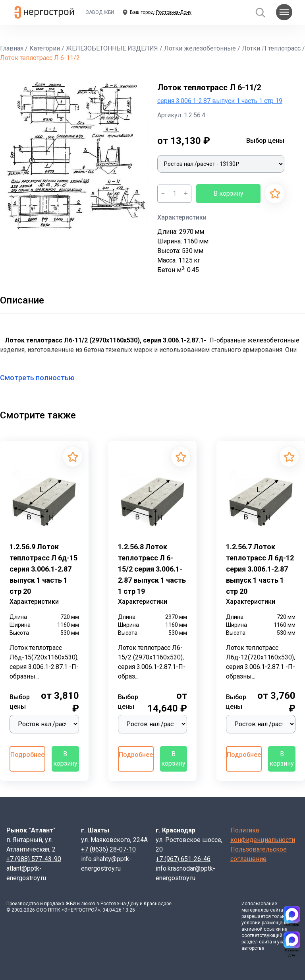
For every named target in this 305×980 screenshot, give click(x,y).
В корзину (229, 193)
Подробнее (27, 755)
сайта (277, 910)
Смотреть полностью (42, 378)
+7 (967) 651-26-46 (183, 859)
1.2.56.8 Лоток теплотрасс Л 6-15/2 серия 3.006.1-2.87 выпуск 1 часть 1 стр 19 (152, 569)
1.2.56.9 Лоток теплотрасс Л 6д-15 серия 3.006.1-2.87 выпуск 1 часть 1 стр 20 (43, 569)
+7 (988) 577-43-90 (34, 859)
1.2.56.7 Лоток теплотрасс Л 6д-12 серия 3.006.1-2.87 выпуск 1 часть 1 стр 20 (260, 569)
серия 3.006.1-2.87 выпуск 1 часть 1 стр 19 (220, 101)
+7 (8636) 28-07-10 (108, 849)
